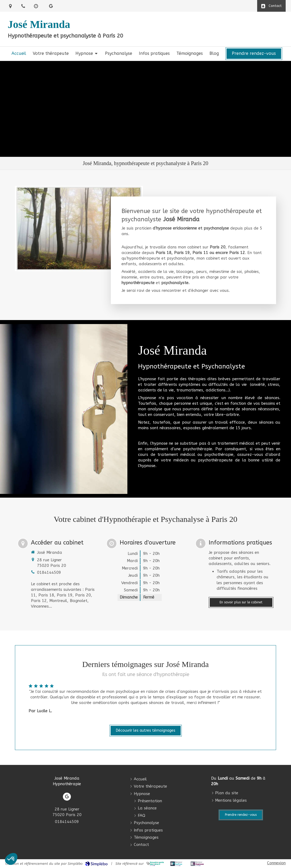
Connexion (276, 863)
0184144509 (49, 572)
